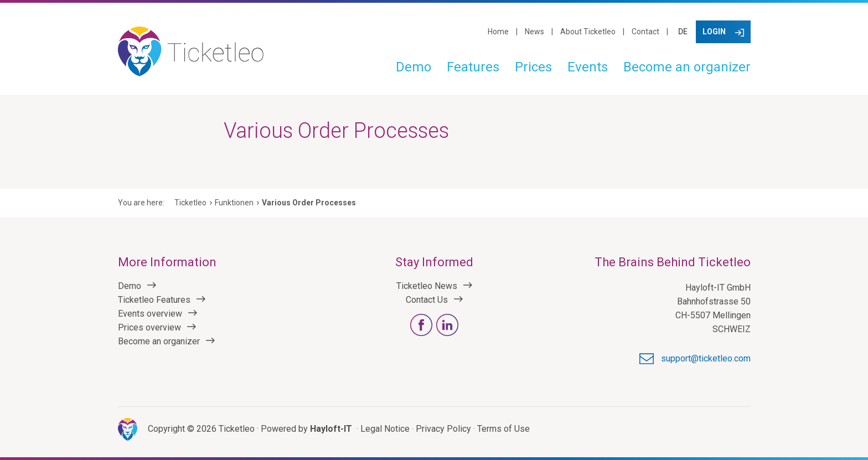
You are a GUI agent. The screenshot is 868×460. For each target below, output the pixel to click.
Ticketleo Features (154, 300)
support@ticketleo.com (706, 358)
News (534, 32)
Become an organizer (687, 67)
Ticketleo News (427, 286)
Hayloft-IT (331, 429)
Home (498, 32)
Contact (645, 32)
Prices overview (149, 327)
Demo (414, 67)
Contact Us (427, 300)
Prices (533, 67)
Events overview (150, 314)
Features (473, 67)
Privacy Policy (443, 429)
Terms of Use (503, 429)
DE (683, 32)
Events (588, 67)
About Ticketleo (588, 32)
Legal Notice (385, 429)
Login (714, 32)
